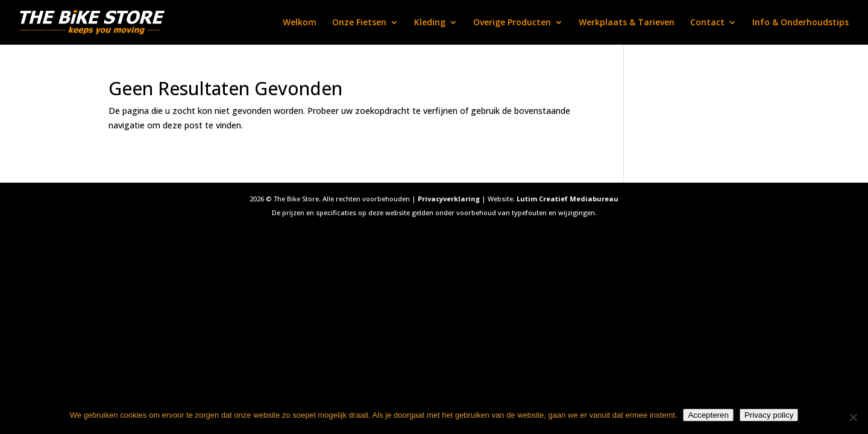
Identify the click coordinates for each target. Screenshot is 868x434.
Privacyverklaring (449, 199)
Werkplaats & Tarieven (627, 23)
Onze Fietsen (359, 23)
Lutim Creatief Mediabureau (568, 199)
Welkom (300, 23)
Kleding (430, 23)
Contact (707, 23)
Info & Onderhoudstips (800, 23)
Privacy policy (769, 415)
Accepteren (708, 415)
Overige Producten (512, 23)
